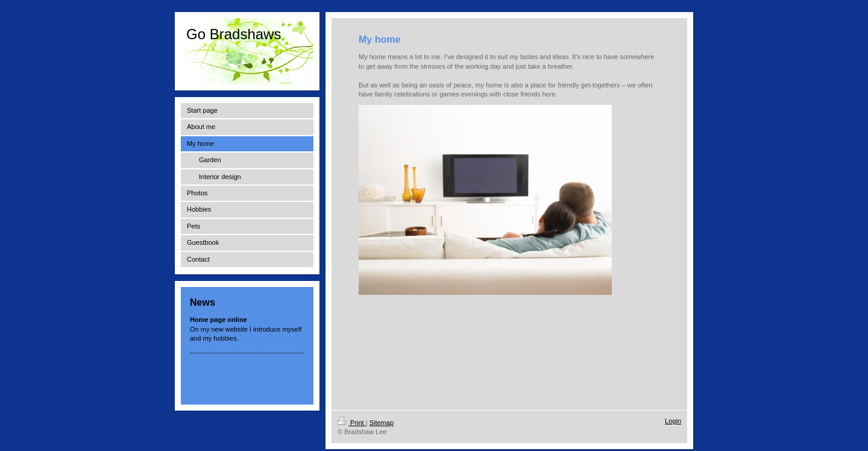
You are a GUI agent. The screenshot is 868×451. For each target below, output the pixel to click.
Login (673, 421)
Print (352, 423)
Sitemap (382, 423)
